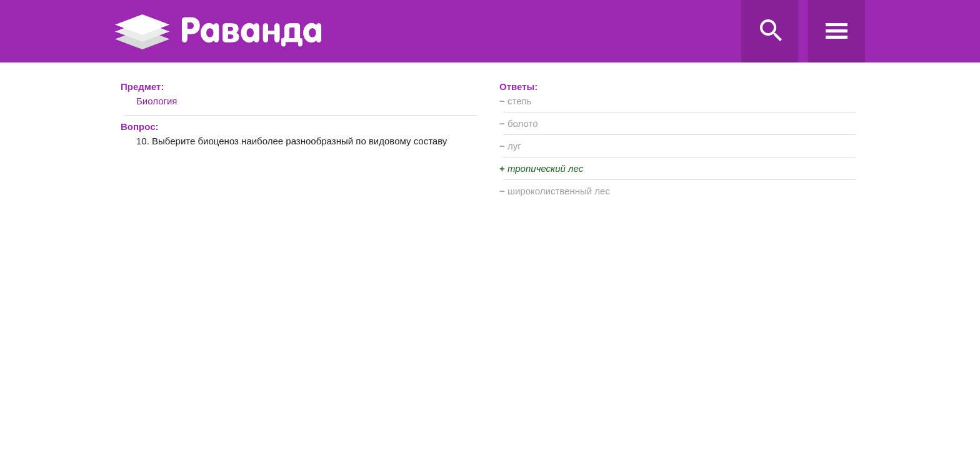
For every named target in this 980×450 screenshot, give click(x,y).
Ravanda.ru (424, 32)
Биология (157, 101)
